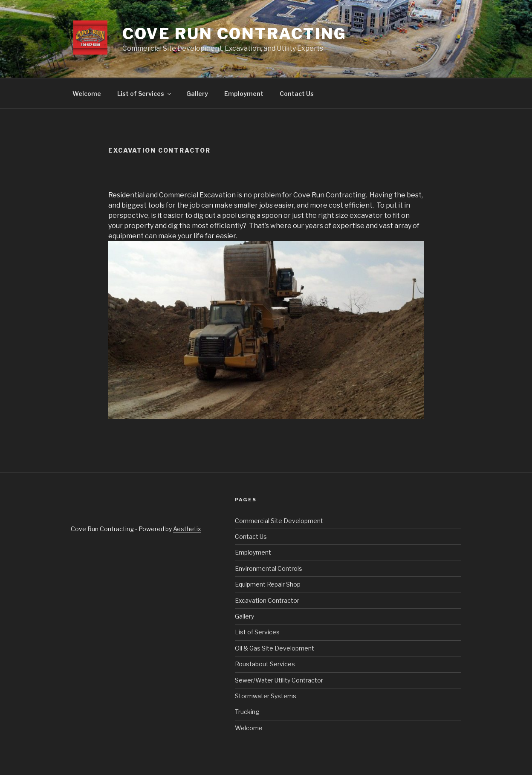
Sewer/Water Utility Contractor (279, 680)
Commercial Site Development (279, 521)
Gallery (197, 94)
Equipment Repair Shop (268, 584)
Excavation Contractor (267, 600)
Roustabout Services (265, 664)
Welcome (87, 94)
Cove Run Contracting (235, 34)
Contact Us (297, 94)
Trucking (247, 712)
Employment (244, 94)
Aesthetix (187, 529)
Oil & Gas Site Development (275, 648)
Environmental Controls (269, 568)
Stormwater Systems (266, 696)
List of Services (145, 94)
